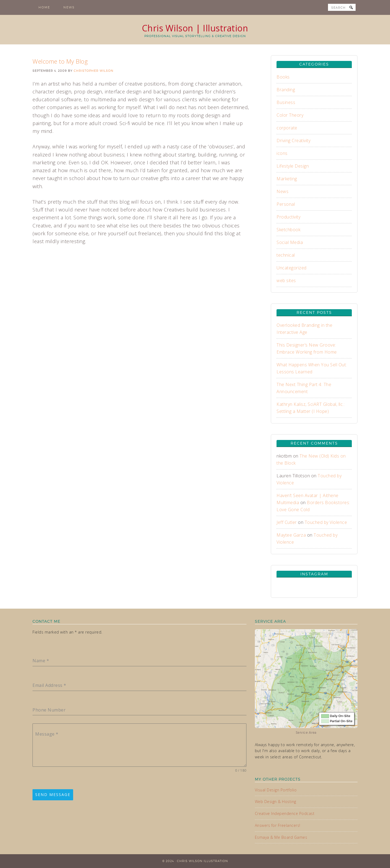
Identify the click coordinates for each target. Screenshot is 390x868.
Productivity (288, 217)
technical (286, 255)
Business (286, 102)
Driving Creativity (293, 141)
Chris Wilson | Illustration (195, 28)
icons (282, 153)
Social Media (290, 242)
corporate (287, 128)
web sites (286, 280)
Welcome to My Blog (60, 61)
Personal (286, 204)
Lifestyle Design (293, 166)
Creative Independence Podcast (285, 813)
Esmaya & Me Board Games (281, 837)
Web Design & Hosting (276, 802)
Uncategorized (292, 268)
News (282, 191)
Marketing (287, 179)
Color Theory (290, 115)
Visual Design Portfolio (276, 790)
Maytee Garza (291, 535)
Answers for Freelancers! (278, 825)
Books (283, 77)
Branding (286, 90)
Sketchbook (288, 230)
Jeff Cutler (287, 522)
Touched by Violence (326, 522)
